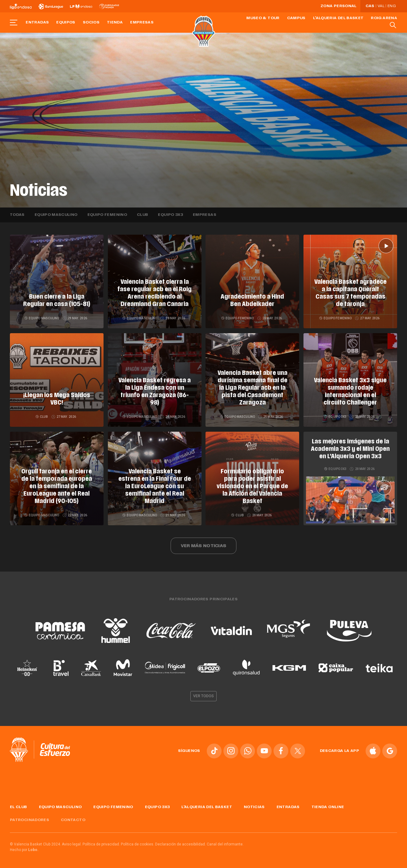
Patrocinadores (30, 820)
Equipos (66, 23)
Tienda (115, 23)
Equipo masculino (56, 215)
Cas (370, 6)
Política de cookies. (138, 844)
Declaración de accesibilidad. (180, 844)
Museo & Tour (263, 18)
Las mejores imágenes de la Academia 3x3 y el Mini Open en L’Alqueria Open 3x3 (350, 449)
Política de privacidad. (101, 844)
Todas (17, 215)
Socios (91, 23)
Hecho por (24, 850)
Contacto (73, 820)
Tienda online (328, 807)
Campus (296, 18)
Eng (392, 6)
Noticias (254, 807)
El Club (19, 807)
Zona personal (339, 6)
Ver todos (204, 696)
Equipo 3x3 (170, 215)
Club (142, 215)
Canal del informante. (225, 844)
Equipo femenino (107, 215)
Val (381, 6)
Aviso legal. (72, 844)
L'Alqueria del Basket (338, 18)
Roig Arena (384, 18)
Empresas (142, 23)
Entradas (37, 23)
